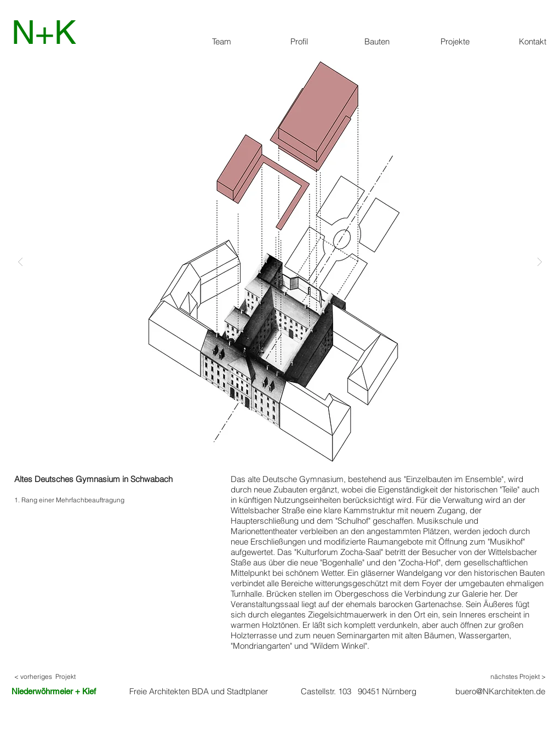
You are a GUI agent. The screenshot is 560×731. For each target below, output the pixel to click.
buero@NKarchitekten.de (500, 691)
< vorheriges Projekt (45, 676)
